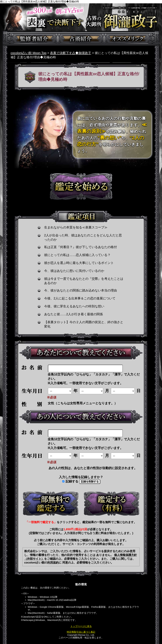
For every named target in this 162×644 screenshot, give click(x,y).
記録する (70, 481)
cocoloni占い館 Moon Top (28, 53)
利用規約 (53, 563)
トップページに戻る (81, 626)
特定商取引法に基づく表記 (81, 632)
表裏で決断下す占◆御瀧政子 (71, 53)
